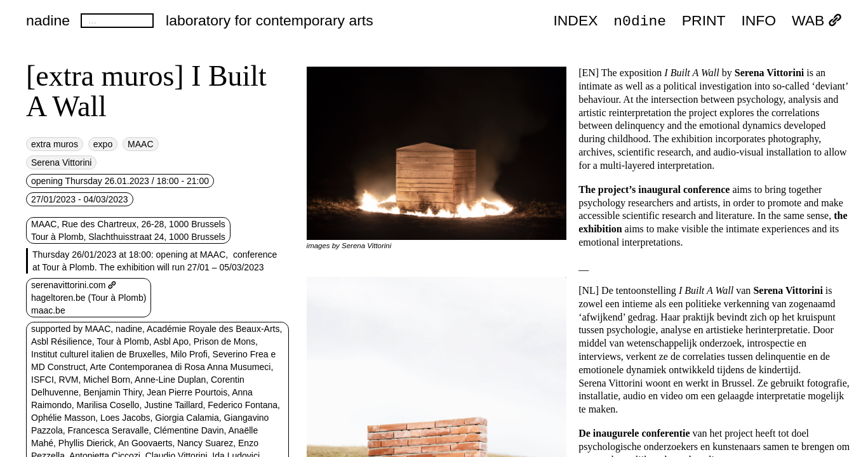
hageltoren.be (58, 298)
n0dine (640, 20)
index (575, 21)
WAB (817, 21)
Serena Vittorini (61, 162)
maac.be (48, 310)
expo (103, 144)
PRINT (704, 21)
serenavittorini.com (74, 285)
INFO (758, 21)
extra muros (55, 144)
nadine (48, 20)
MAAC (140, 144)
